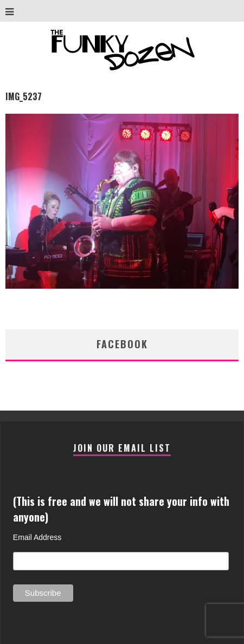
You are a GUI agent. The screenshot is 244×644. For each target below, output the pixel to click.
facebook (122, 344)
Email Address (37, 537)
